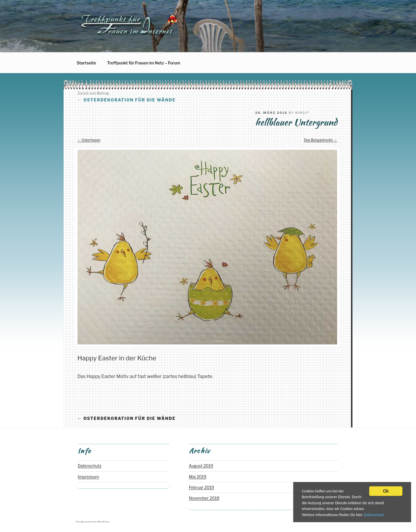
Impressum (88, 477)
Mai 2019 (198, 477)
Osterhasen (91, 140)
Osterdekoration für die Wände (127, 100)
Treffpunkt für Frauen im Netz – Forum (144, 63)
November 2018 (204, 498)
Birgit (302, 113)
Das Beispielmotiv (318, 140)
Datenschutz (374, 515)
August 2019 (201, 466)
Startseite (87, 63)
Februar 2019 (201, 487)
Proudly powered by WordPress (93, 522)
